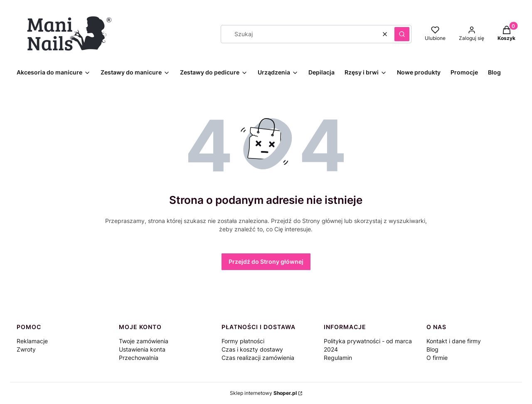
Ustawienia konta (142, 349)
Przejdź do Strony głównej (266, 261)
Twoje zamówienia (144, 341)
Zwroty (26, 349)
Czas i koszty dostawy (252, 349)
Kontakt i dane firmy (454, 341)
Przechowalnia (139, 358)
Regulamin (338, 358)
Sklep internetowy (263, 393)
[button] (402, 34)
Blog (432, 349)
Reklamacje (32, 341)
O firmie (437, 358)
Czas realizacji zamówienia (258, 358)
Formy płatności (243, 341)
